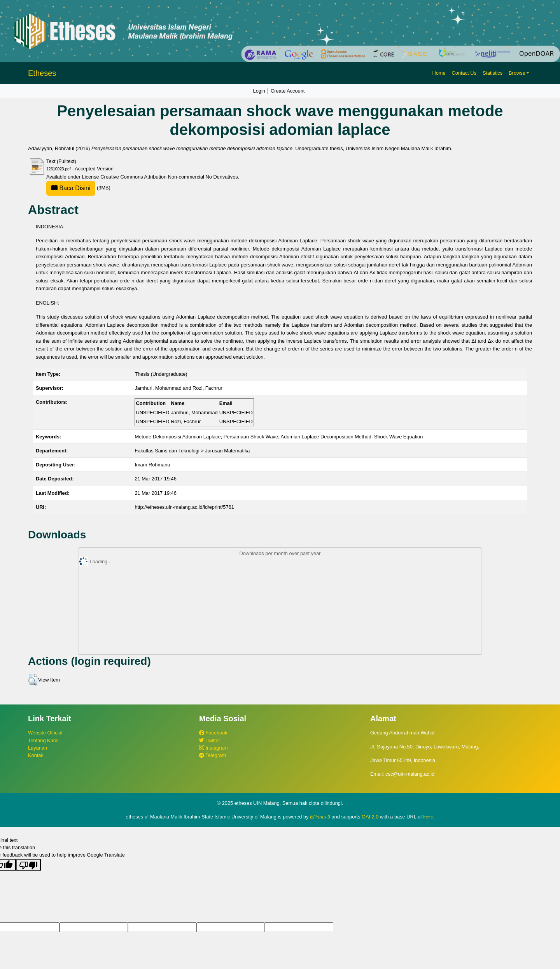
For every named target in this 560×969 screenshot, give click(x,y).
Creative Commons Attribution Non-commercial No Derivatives (169, 177)
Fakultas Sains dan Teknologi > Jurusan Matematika (192, 451)
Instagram (213, 748)
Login (259, 91)
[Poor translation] (28, 864)
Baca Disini (71, 188)
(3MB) (78, 188)
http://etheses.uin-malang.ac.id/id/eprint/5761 (184, 507)
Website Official (45, 733)
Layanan (38, 748)
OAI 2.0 (370, 817)
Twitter (210, 740)
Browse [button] (517, 73)
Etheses (42, 73)
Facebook (213, 733)
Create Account (288, 91)
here (428, 817)
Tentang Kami (43, 740)
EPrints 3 (320, 817)
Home (439, 73)
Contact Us (464, 73)
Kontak (36, 755)
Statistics (493, 73)
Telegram (213, 755)
